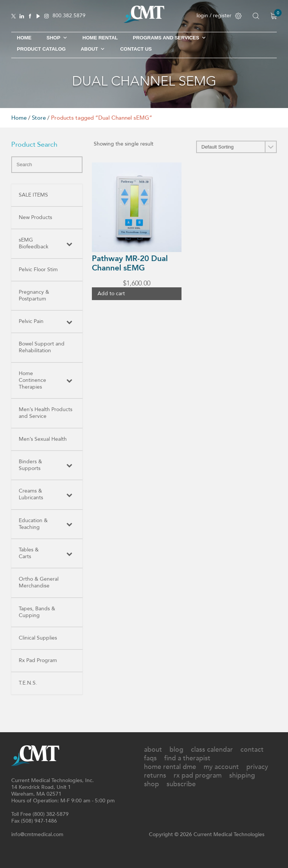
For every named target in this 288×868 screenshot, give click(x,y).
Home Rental (100, 38)
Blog (176, 750)
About (93, 49)
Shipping (242, 776)
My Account (221, 767)
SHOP (57, 38)
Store (39, 118)
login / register (219, 16)
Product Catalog (41, 49)
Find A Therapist (187, 758)
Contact (252, 750)
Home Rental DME (170, 767)
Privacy (257, 767)
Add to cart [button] (111, 294)
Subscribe (181, 784)
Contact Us (136, 49)
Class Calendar (212, 750)
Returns (155, 776)
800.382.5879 (69, 16)
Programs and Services (169, 38)
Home (24, 38)
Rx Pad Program (198, 776)
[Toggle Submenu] (69, 243)
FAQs (150, 758)
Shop (151, 784)
